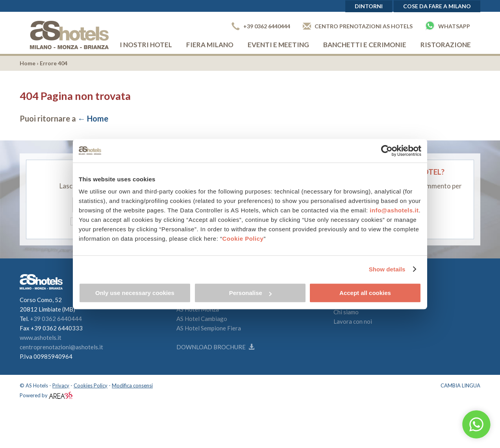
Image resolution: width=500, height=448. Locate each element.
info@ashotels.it (394, 210)
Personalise (250, 293)
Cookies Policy (91, 385)
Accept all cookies (365, 293)
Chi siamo (346, 312)
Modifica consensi (132, 385)
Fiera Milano (210, 45)
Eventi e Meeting (278, 45)
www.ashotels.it (41, 337)
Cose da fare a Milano (437, 6)
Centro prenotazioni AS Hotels (358, 26)
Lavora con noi (353, 321)
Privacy (61, 385)
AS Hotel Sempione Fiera (209, 328)
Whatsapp (448, 26)
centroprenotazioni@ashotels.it (61, 347)
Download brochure (215, 347)
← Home (93, 118)
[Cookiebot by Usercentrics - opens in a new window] (387, 151)
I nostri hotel (146, 45)
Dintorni (369, 6)
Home (28, 63)
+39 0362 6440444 (261, 26)
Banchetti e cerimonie (365, 45)
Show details (387, 269)
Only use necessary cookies (135, 293)
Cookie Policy (243, 239)
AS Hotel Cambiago (202, 319)
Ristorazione (446, 45)
